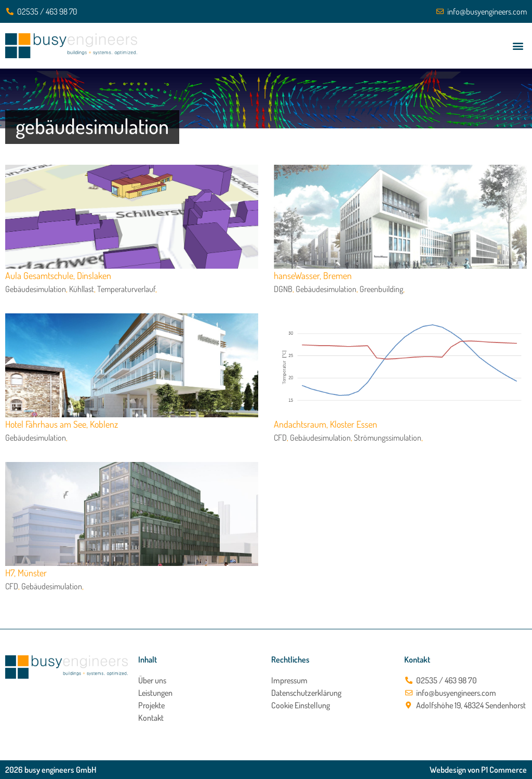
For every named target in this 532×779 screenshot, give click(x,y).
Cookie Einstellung (301, 705)
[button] (518, 46)
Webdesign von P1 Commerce (478, 770)
